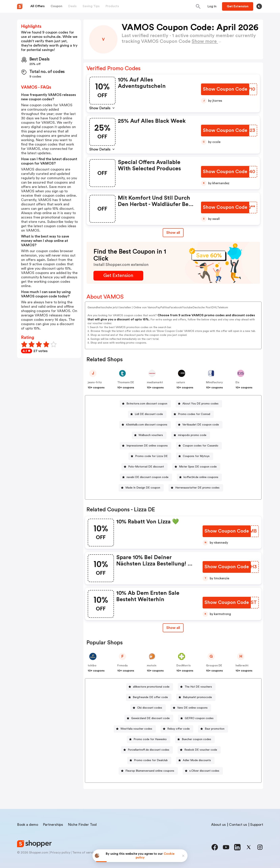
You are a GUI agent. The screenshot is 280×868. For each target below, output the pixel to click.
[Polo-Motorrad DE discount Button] (144, 467)
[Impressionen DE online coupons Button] (145, 446)
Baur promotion (215, 729)
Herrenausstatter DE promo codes (197, 488)
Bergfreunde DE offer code (150, 697)
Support (257, 825)
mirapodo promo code (192, 435)
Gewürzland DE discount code (150, 718)
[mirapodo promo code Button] (191, 435)
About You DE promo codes (200, 404)
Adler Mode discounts (197, 760)
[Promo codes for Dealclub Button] (149, 760)
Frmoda (122, 666)
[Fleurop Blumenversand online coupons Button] (148, 771)
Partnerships (53, 825)
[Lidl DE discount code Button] (147, 414)
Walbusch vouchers (151, 435)
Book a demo (28, 825)
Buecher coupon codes (196, 739)
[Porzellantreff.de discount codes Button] (147, 750)
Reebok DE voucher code (201, 750)
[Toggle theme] (259, 6)
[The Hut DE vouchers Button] (197, 687)
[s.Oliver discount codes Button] (203, 771)
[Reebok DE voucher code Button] (199, 750)
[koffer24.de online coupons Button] (199, 477)
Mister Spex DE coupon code (198, 467)
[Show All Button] (173, 628)
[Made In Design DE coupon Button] (141, 488)
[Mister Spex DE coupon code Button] (196, 467)
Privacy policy (60, 853)
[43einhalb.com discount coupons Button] (145, 425)
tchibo (92, 666)
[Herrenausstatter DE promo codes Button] (196, 488)
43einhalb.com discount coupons (147, 425)
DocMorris (184, 666)
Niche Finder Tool (82, 825)
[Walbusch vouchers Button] (149, 435)
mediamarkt (155, 382)
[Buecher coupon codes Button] (195, 739)
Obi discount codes (150, 708)
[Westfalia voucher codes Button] (135, 729)
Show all (173, 628)
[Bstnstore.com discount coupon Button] (145, 404)
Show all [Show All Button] (173, 233)
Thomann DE (126, 382)
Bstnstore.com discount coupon (147, 404)
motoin (152, 666)
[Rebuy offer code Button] (177, 729)
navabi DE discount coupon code (148, 477)
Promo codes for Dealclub (151, 760)
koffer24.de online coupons (201, 477)
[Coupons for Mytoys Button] (195, 456)
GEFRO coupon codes (199, 718)
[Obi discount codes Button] (148, 708)
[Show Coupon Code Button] (225, 89)
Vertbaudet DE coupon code (201, 425)
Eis (237, 382)
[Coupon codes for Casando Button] (199, 446)
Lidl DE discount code (149, 414)
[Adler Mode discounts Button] (195, 760)
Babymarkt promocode (197, 697)
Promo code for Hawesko (150, 739)
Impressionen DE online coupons (147, 446)
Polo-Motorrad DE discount (146, 467)
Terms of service (84, 853)
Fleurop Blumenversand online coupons (150, 771)
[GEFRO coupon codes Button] (198, 718)
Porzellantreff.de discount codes (149, 750)
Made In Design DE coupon (143, 488)
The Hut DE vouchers (198, 687)
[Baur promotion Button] (213, 729)
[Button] (212, 6)
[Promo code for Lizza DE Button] (150, 456)
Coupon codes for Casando (201, 446)
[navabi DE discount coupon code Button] (146, 477)
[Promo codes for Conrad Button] (192, 414)
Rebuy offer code (178, 729)
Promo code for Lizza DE (151, 456)
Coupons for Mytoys (196, 456)
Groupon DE (214, 666)
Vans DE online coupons (192, 708)
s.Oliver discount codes (204, 771)
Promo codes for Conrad (194, 414)
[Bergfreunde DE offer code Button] (149, 697)
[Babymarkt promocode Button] (196, 697)
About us (218, 825)
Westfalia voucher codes (136, 729)
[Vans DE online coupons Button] (191, 708)
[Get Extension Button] (118, 276)
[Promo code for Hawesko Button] (149, 739)
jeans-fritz (95, 382)
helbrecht (242, 666)
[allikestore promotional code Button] (150, 687)
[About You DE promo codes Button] (199, 404)
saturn (181, 382)
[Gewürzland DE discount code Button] (149, 718)
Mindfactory (214, 382)
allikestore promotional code (151, 687)
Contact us (238, 825)
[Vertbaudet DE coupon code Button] (199, 425)
